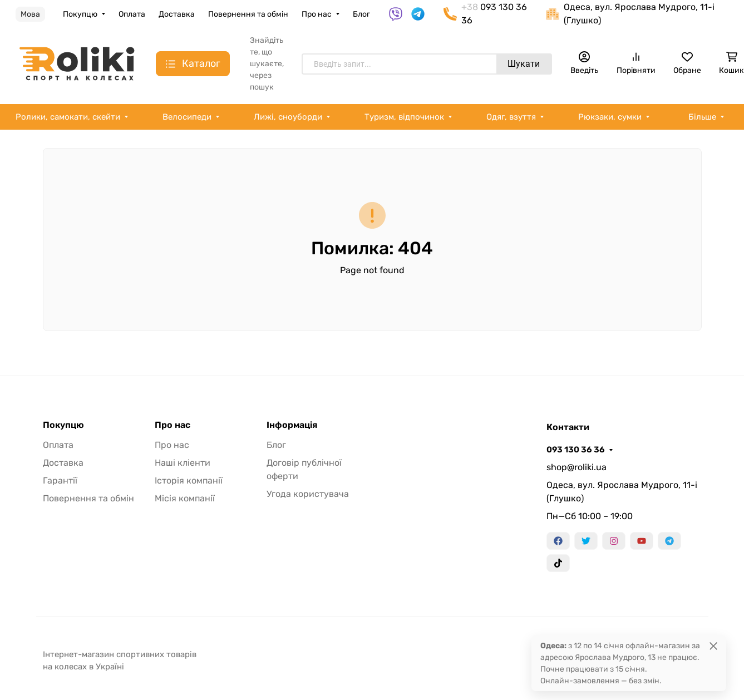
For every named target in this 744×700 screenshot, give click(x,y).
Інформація (292, 425)
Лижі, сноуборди (288, 117)
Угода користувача (308, 494)
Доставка (177, 14)
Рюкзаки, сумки (610, 117)
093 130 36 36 (576, 450)
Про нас (317, 14)
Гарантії (60, 480)
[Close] (713, 646)
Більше (702, 117)
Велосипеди (187, 117)
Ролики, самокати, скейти (68, 117)
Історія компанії (189, 480)
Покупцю (80, 14)
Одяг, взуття (511, 117)
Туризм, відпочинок (404, 117)
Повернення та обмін (248, 14)
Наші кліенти (183, 463)
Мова (30, 14)
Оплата (132, 14)
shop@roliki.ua (577, 467)
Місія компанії (185, 498)
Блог (361, 14)
